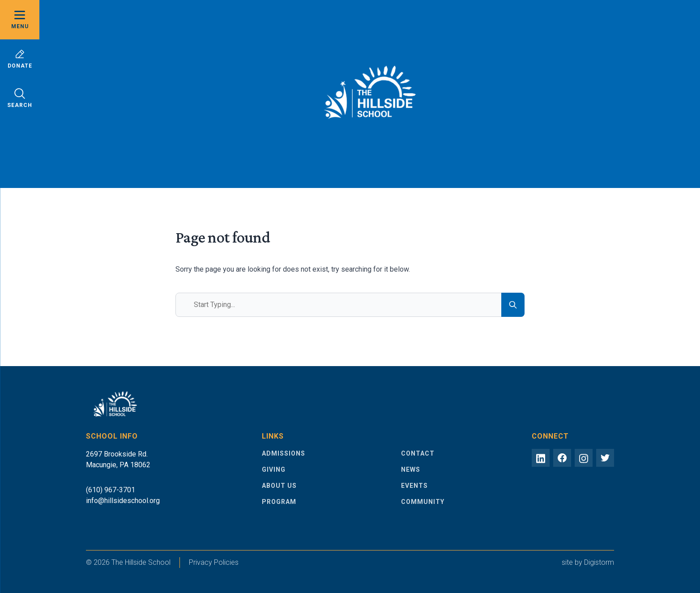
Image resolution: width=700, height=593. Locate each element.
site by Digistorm (588, 562)
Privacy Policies (214, 562)
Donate (20, 59)
